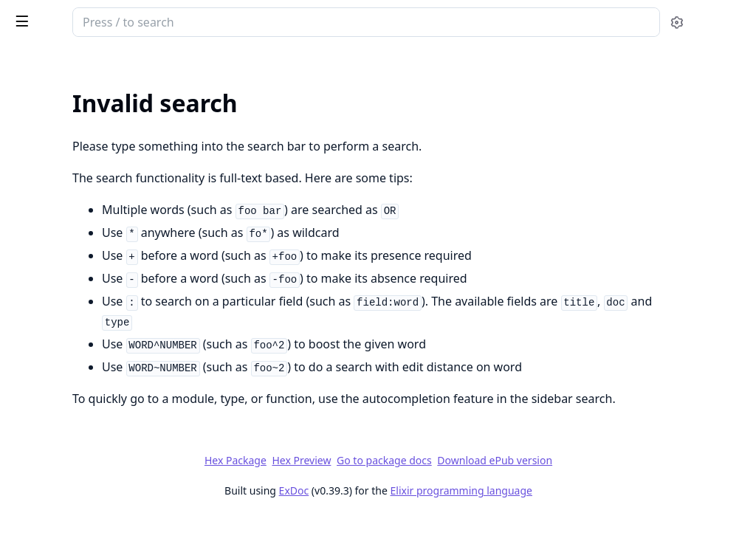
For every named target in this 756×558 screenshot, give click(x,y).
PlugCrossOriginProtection (103, 24)
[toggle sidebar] (202, 21)
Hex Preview (412, 500)
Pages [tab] (27, 78)
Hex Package (346, 500)
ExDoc (404, 530)
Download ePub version (605, 500)
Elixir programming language (571, 530)
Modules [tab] (89, 78)
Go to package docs (495, 500)
